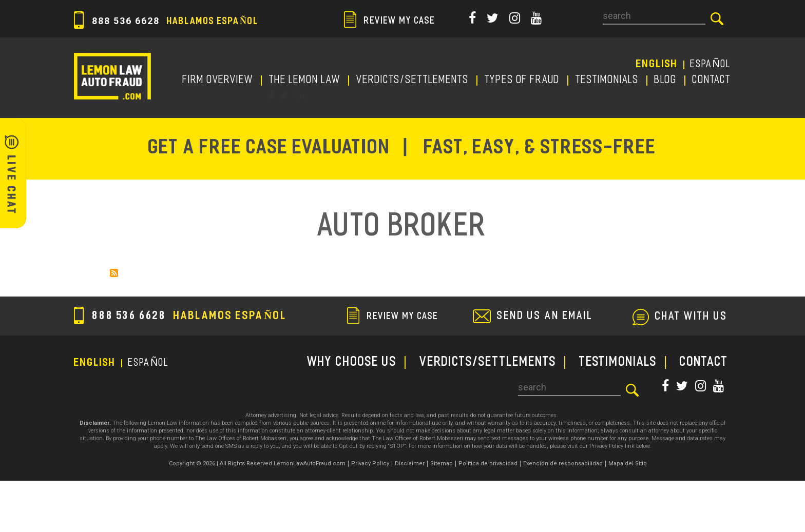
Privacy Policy (370, 464)
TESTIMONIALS (607, 81)
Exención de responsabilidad (563, 464)
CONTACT (712, 81)
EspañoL (711, 65)
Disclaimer (410, 464)
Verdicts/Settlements (413, 81)
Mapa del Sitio (628, 464)
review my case (390, 21)
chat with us (692, 317)
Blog (666, 81)
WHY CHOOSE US (352, 362)
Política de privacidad (488, 464)
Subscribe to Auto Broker (114, 273)
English (657, 65)
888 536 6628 (166, 21)
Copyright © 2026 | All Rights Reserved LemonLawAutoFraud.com (257, 464)
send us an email (545, 317)
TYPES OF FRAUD (522, 81)
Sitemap (442, 464)
